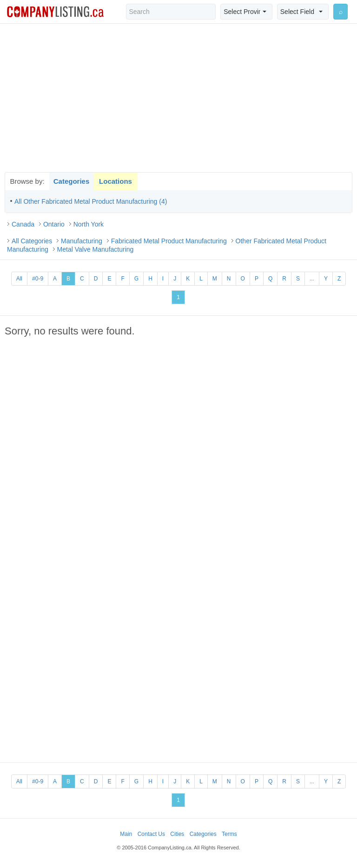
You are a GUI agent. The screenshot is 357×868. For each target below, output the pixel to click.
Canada (23, 224)
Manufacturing (82, 241)
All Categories (32, 241)
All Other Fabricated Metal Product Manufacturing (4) (91, 201)
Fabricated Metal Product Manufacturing (169, 241)
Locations (116, 181)
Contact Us (151, 834)
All (19, 279)
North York (89, 224)
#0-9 (38, 279)
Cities (177, 834)
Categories (72, 181)
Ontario (54, 224)
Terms (229, 834)
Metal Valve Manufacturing (96, 249)
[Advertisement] (178, 98)
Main (126, 834)
